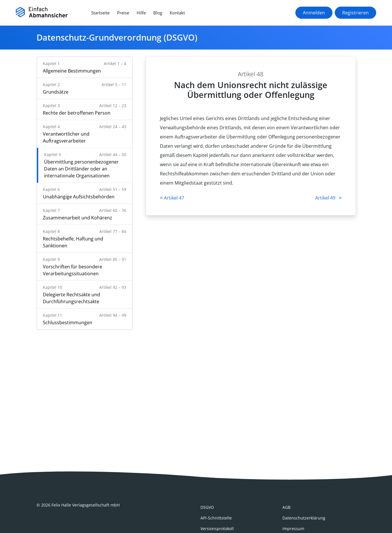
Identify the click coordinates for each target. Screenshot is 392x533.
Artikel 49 (328, 198)
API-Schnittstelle (216, 518)
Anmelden (314, 13)
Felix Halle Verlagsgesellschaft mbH (86, 505)
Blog (158, 13)
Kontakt (177, 13)
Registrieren (355, 13)
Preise (123, 13)
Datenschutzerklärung (304, 518)
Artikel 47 (172, 198)
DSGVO (207, 507)
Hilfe (141, 13)
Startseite (100, 13)
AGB (286, 507)
